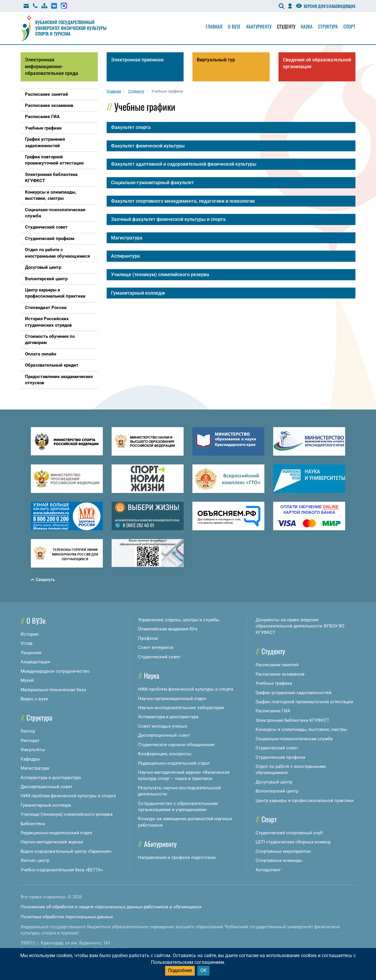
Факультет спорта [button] (131, 127)
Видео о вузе (34, 699)
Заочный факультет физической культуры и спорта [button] (168, 219)
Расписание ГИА (273, 711)
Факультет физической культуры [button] (148, 146)
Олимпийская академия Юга (168, 629)
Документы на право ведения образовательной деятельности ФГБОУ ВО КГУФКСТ (300, 626)
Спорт (349, 26)
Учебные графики (274, 683)
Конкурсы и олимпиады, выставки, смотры (301, 729)
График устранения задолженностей (294, 693)
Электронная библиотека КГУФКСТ (292, 720)
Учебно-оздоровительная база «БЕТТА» (62, 870)
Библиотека (33, 824)
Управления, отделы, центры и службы (179, 620)
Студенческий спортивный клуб (289, 833)
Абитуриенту (259, 26)
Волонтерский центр (277, 791)
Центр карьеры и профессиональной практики (305, 801)
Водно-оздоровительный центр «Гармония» (66, 851)
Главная (214, 26)
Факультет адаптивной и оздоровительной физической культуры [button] (184, 164)
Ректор (28, 731)
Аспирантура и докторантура (51, 778)
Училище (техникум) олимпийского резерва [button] (160, 275)
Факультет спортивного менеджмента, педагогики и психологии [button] (183, 201)
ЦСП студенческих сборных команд (293, 842)
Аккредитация (35, 662)
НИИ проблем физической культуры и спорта (68, 796)
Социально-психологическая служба (294, 739)
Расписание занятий (277, 665)
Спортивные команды (279, 860)
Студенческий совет (159, 657)
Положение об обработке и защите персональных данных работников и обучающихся (111, 907)
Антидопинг (268, 870)
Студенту (286, 26)
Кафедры (30, 759)
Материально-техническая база (53, 690)
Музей (27, 680)
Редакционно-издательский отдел (56, 833)
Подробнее (180, 970)
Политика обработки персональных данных (67, 917)
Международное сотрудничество (55, 671)
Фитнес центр (35, 860)
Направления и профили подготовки (177, 857)
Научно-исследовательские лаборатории (181, 708)
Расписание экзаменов (280, 674)
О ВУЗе (36, 620)
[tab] (231, 127)
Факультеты (33, 750)
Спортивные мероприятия (283, 851)
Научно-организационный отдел (172, 699)
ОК (203, 970)
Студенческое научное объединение (176, 745)
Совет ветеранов (156, 647)
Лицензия (31, 653)
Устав (27, 643)
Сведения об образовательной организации (317, 63)
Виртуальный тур (216, 60)
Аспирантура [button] (125, 256)
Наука (307, 26)
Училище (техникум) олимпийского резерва (67, 814)
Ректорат (30, 741)
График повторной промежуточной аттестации (304, 702)
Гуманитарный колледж (46, 805)
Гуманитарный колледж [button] (138, 293)
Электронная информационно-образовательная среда (52, 67)
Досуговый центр (274, 782)
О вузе (234, 26)
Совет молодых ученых (163, 726)
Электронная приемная (137, 60)
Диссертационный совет (47, 787)
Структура (328, 26)
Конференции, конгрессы (165, 754)
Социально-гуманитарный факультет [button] (152, 183)
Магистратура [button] (127, 238)
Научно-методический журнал (52, 842)
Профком (148, 638)
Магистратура (35, 768)
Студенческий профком (280, 757)
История (29, 634)
